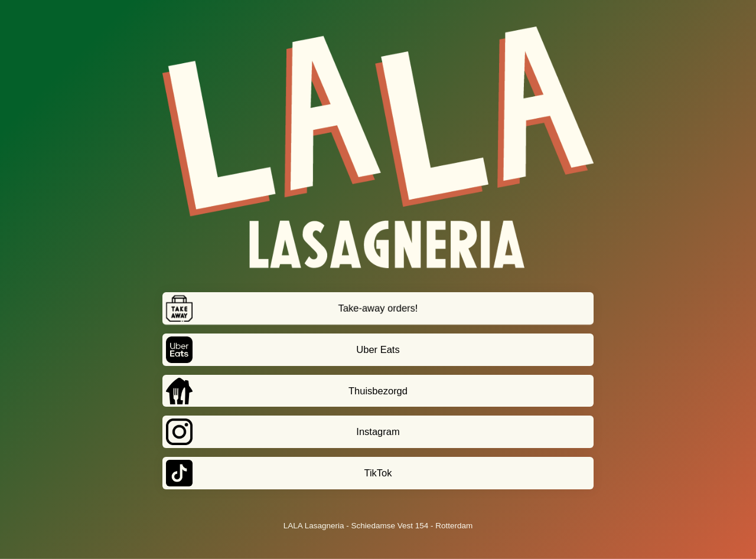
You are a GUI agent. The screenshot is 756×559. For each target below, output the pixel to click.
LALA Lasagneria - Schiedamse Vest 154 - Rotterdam (378, 526)
